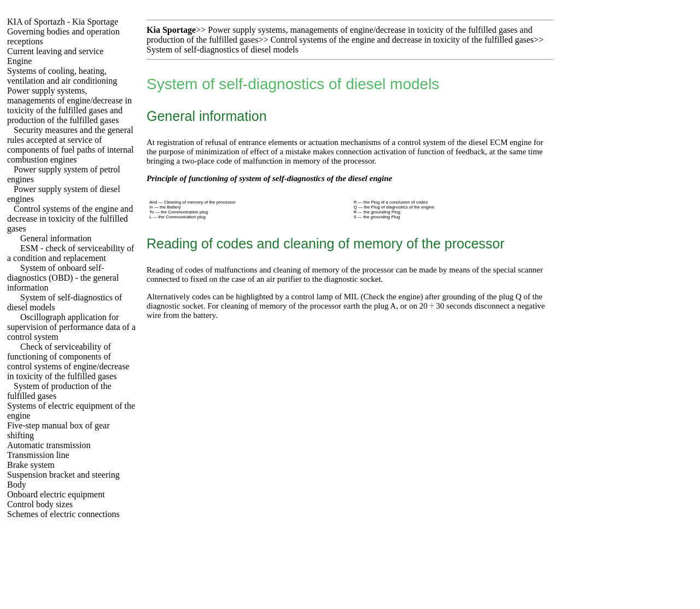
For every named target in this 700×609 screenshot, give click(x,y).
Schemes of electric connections (63, 514)
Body (17, 485)
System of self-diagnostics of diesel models (223, 50)
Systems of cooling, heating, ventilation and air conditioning (62, 76)
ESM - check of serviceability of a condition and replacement (71, 253)
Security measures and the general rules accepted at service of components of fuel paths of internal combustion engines (71, 145)
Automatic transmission (49, 445)
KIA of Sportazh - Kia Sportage (63, 22)
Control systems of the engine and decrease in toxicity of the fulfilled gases (70, 219)
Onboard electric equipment (56, 494)
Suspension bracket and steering (63, 475)
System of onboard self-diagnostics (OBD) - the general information (63, 278)
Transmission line (38, 455)
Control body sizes (40, 504)
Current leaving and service (55, 51)
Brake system (31, 465)
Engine (19, 61)
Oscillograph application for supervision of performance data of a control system (71, 327)
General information (56, 238)
